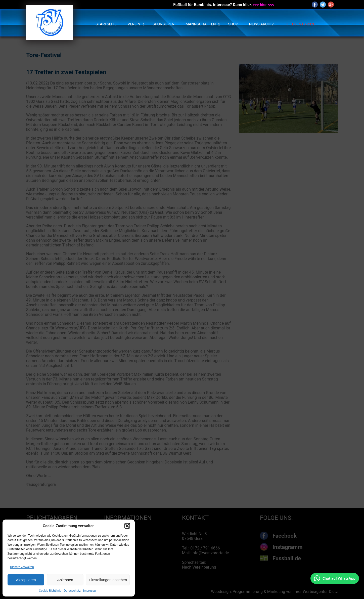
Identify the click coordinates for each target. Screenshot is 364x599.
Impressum (91, 591)
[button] (127, 526)
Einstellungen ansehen (108, 580)
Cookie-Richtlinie (50, 591)
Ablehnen (65, 580)
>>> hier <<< (263, 5)
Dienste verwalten (22, 567)
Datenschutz (72, 591)
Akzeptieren (26, 580)
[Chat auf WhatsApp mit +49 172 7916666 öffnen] (335, 578)
